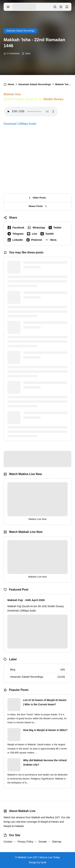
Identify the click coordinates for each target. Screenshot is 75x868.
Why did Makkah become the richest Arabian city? (45, 762)
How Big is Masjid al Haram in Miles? (45, 730)
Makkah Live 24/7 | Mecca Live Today (39, 857)
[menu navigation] (8, 7)
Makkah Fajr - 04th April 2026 (26, 600)
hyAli (43, 862)
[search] (55, 7)
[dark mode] (61, 7)
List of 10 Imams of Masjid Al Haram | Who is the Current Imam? (45, 702)
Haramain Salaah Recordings (20, 31)
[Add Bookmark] (26, 54)
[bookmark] (67, 7)
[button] (52, 240)
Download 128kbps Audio (20, 124)
